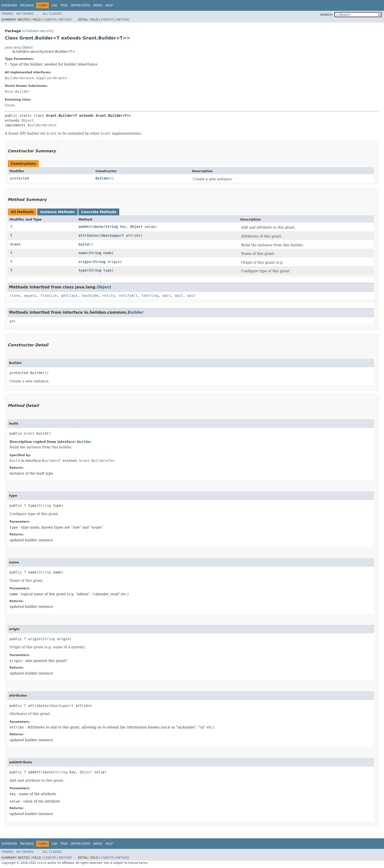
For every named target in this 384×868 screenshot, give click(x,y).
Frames (7, 14)
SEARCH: (327, 15)
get (13, 321)
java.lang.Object (19, 47)
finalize (49, 296)
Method (65, 20)
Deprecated (81, 5)
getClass (69, 296)
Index (98, 5)
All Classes (52, 14)
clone (15, 296)
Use (54, 5)
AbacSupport (113, 235)
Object (28, 120)
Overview (9, 5)
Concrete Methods (99, 212)
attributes (89, 235)
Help (109, 5)
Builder (12, 78)
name (83, 253)
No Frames (25, 14)
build (84, 244)
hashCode (90, 296)
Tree (64, 5)
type (83, 270)
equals (30, 296)
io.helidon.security (38, 31)
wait (167, 296)
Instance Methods (57, 212)
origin (85, 262)
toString (150, 296)
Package (27, 5)
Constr (50, 20)
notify (109, 296)
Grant (26, 78)
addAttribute (91, 227)
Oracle (42, 863)
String (112, 227)
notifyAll (128, 296)
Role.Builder (17, 91)
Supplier (44, 78)
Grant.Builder (93, 461)
